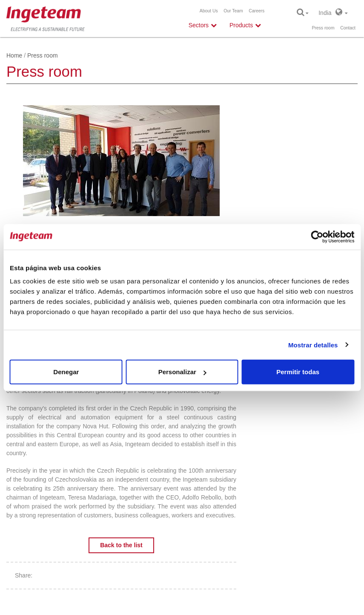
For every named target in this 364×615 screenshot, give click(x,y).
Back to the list (121, 545)
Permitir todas (298, 372)
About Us (209, 11)
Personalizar (182, 372)
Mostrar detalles (313, 345)
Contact (348, 28)
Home (14, 55)
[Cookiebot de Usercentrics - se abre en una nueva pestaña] (317, 237)
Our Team (233, 11)
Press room (323, 28)
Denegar (66, 372)
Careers (257, 11)
